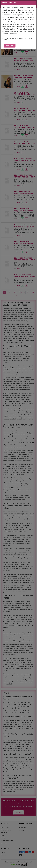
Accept (12, 46)
